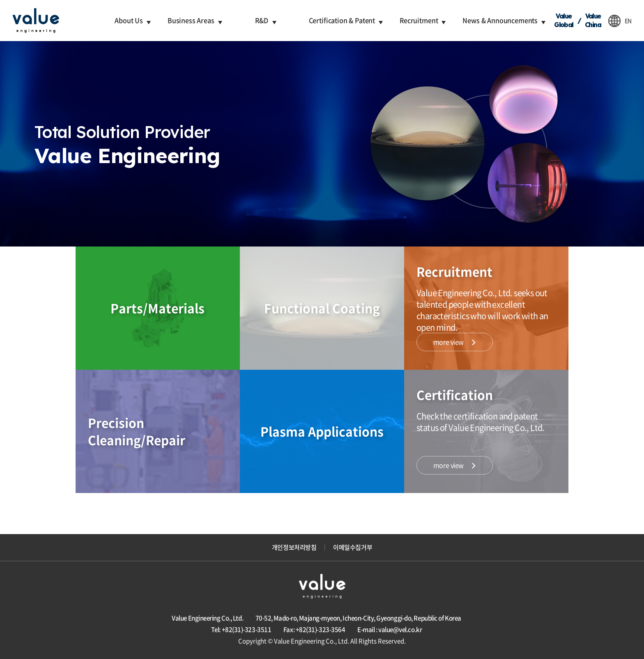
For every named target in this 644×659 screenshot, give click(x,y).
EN (628, 21)
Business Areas (191, 20)
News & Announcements (500, 20)
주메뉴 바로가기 (0, 0)
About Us (129, 20)
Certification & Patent (342, 20)
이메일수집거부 (353, 547)
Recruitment (419, 20)
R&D (262, 20)
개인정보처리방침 (294, 547)
